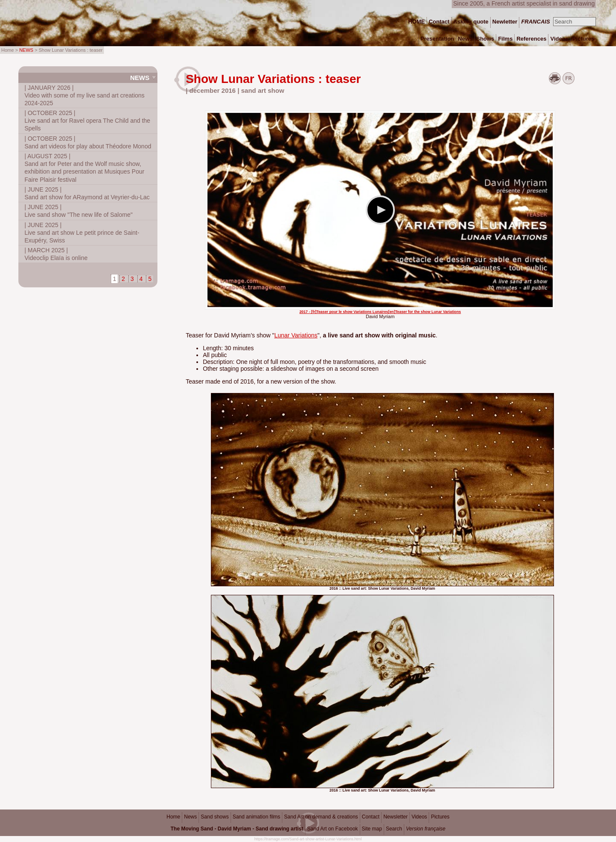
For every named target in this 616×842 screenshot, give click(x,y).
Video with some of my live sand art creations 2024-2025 (84, 95)
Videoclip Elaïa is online (56, 254)
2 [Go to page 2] (123, 279)
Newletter (505, 22)
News (140, 78)
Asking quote (471, 22)
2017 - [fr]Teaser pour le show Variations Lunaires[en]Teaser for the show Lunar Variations (380, 312)
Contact (371, 817)
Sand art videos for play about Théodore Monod (88, 142)
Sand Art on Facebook (333, 829)
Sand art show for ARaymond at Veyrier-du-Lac (87, 193)
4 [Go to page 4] (141, 279)
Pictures (440, 817)
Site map (372, 829)
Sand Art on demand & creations (321, 817)
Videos (419, 817)
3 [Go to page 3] (132, 279)
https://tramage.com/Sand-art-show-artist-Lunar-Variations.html (308, 839)
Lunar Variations (296, 335)
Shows (486, 39)
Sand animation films (256, 817)
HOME (416, 22)
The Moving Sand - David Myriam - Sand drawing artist (237, 829)
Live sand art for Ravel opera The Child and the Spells (87, 121)
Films (505, 39)
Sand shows (215, 817)
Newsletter (395, 817)
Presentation (437, 39)
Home (173, 817)
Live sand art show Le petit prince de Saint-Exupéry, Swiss (82, 233)
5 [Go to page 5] (150, 279)
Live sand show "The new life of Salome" (78, 211)
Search (394, 829)
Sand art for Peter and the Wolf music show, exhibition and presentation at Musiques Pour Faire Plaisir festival (84, 168)
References (531, 39)
